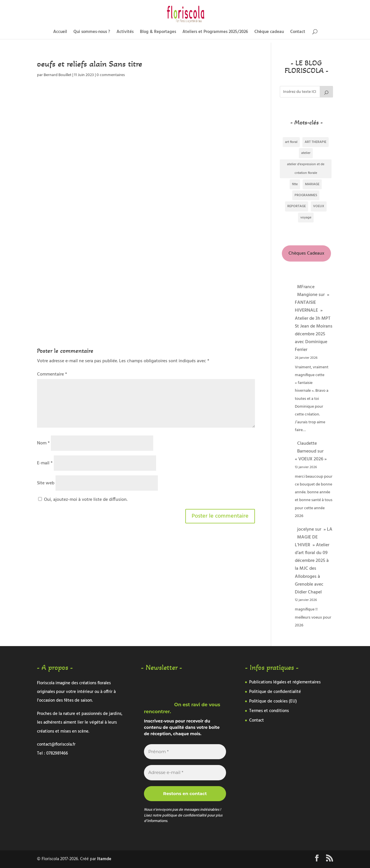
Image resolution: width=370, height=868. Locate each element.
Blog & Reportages (158, 33)
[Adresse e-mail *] (185, 773)
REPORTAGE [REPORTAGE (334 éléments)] (297, 206)
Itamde (104, 859)
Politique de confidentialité (275, 692)
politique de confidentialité (185, 815)
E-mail (45, 463)
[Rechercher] (326, 92)
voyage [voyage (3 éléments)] (306, 218)
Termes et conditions (269, 711)
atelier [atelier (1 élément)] (306, 153)
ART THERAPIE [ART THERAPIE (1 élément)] (316, 142)
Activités (125, 33)
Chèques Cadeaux (306, 253)
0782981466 (57, 753)
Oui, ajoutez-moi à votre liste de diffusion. (83, 500)
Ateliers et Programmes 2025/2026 (215, 33)
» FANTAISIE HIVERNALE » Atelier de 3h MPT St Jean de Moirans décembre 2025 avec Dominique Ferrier (314, 322)
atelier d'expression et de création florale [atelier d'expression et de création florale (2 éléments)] (306, 169)
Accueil (60, 33)
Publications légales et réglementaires (285, 682)
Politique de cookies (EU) (273, 701)
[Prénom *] (185, 752)
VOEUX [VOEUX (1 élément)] (319, 206)
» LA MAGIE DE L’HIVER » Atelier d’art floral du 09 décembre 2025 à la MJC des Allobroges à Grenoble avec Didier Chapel (314, 561)
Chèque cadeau (269, 33)
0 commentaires (111, 75)
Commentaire (52, 374)
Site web (46, 483)
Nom (43, 443)
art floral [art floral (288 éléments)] (291, 142)
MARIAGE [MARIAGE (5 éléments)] (312, 184)
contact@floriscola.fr (56, 744)
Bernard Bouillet (58, 75)
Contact (298, 33)
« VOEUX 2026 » (311, 459)
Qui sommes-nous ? (92, 33)
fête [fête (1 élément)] (295, 184)
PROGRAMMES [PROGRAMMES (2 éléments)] (306, 195)
